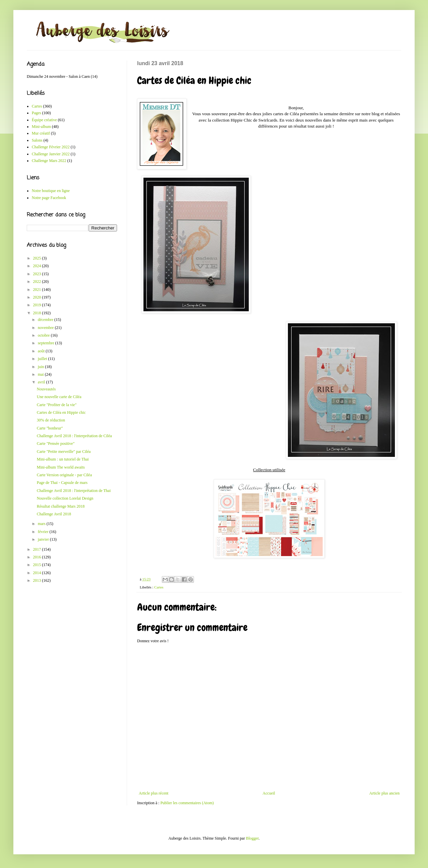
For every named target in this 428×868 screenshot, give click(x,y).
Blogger (252, 838)
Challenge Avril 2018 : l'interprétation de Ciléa (74, 436)
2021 (38, 290)
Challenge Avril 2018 (54, 514)
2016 (38, 557)
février (44, 532)
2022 (38, 282)
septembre (46, 343)
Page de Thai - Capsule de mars (62, 483)
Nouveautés (46, 389)
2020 (38, 297)
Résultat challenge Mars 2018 (61, 506)
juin (41, 367)
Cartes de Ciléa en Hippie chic (61, 412)
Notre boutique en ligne (51, 191)
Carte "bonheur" (50, 428)
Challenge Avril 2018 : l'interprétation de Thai (74, 491)
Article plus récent (154, 793)
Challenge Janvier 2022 (51, 154)
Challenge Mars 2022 (49, 161)
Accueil (269, 793)
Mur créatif (41, 133)
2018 (38, 313)
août (42, 351)
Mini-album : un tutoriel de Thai (63, 459)
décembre (46, 320)
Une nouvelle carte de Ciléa (59, 397)
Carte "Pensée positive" (56, 444)
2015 (38, 565)
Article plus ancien (384, 793)
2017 (38, 549)
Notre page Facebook (49, 198)
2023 (38, 274)
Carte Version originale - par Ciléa (64, 475)
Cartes (159, 587)
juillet (43, 359)
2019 (38, 305)
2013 (38, 580)
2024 (38, 266)
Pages (36, 113)
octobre (44, 335)
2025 (38, 258)
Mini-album (41, 127)
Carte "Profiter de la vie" (57, 405)
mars (42, 524)
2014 (38, 573)
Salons (37, 140)
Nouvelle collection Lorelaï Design (65, 498)
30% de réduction (51, 420)
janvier (44, 539)
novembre (46, 328)
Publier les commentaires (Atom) (187, 803)
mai (41, 374)
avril (42, 382)
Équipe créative (44, 120)
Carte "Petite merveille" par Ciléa (64, 452)
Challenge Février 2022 (51, 147)
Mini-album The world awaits (61, 467)
